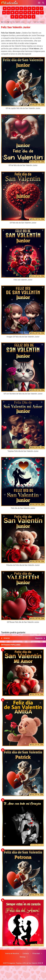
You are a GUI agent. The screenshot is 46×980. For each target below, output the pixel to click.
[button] (5, 8)
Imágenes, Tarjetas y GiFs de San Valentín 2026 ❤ (26, 963)
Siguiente (39, 638)
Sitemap (23, 957)
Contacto (26, 954)
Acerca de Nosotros (12, 954)
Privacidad (36, 954)
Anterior (7, 638)
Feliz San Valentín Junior (16, 27)
